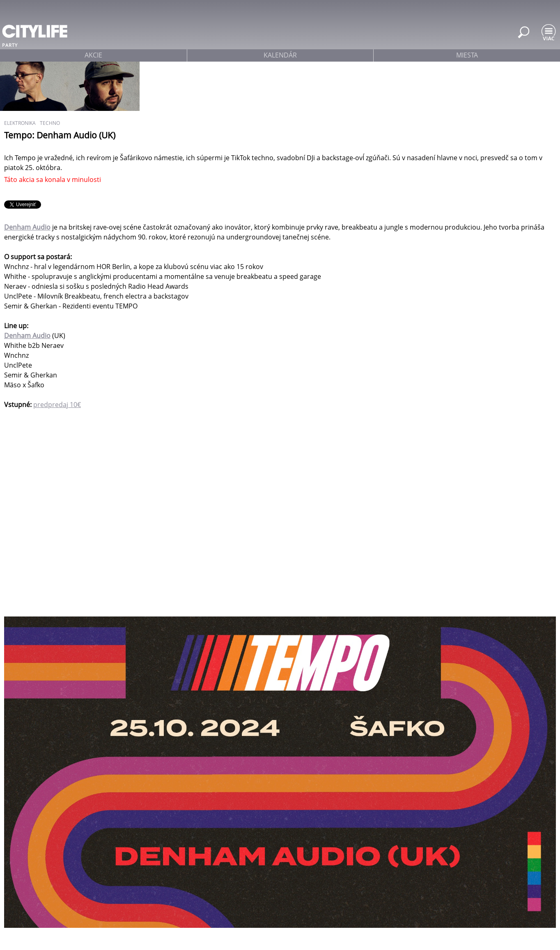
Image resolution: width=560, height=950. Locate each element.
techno (50, 123)
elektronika (20, 123)
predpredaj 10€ (57, 405)
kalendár (280, 55)
